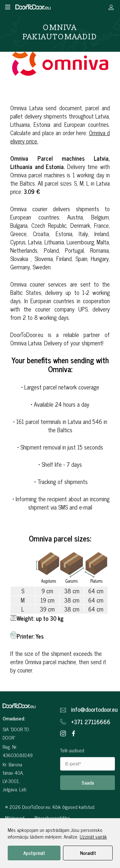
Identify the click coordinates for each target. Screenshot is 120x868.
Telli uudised (72, 779)
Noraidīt (88, 853)
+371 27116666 (91, 751)
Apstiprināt (34, 853)
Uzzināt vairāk (93, 837)
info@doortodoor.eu (93, 738)
